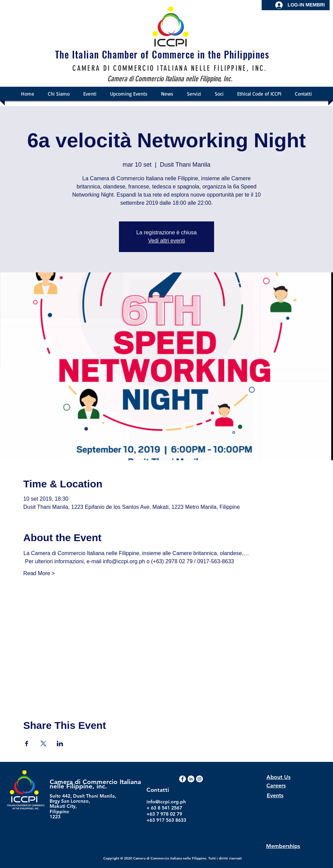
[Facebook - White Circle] (182, 779)
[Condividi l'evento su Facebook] (27, 744)
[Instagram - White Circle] (199, 779)
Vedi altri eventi (167, 241)
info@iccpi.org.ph (166, 802)
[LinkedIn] (191, 779)
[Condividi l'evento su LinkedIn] (60, 744)
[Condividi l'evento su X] (43, 744)
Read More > (39, 573)
